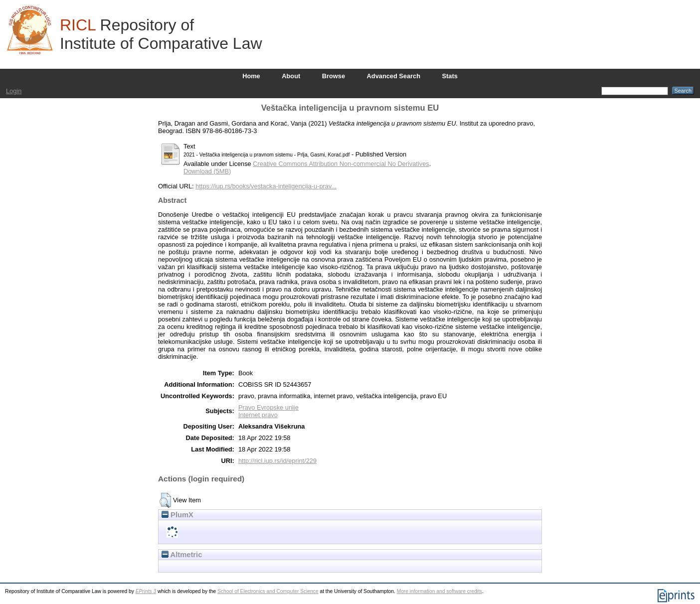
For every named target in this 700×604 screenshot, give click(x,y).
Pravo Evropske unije (268, 407)
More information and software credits (439, 591)
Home (251, 76)
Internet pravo (258, 415)
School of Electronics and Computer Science (268, 591)
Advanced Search (394, 76)
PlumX (177, 515)
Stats (450, 76)
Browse (334, 76)
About (291, 76)
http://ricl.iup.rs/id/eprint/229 (277, 461)
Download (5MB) (207, 171)
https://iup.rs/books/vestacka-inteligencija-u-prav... (266, 186)
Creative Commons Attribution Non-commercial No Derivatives (341, 164)
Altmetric (182, 555)
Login (14, 91)
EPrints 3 (146, 591)
